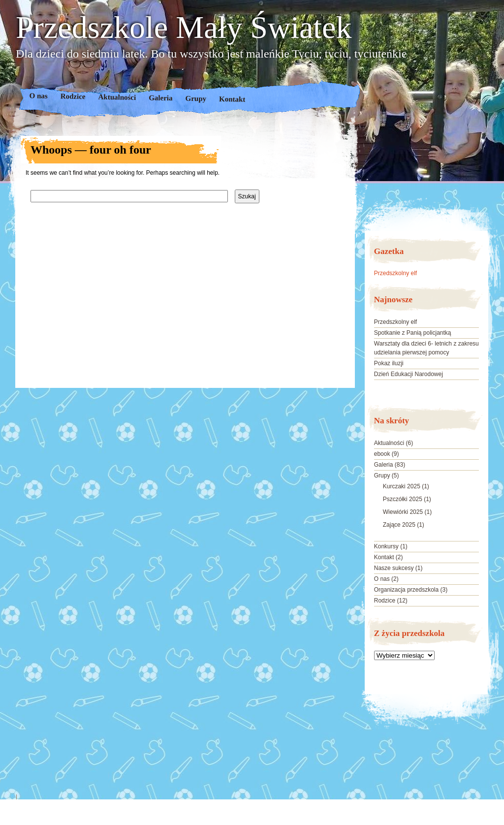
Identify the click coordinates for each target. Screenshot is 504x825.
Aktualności (117, 97)
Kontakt (232, 99)
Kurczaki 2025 (402, 486)
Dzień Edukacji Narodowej (409, 374)
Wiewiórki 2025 (403, 512)
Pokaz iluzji (389, 363)
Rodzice (73, 96)
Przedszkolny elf (395, 273)
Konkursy (386, 546)
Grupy (196, 99)
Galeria (161, 98)
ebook (382, 454)
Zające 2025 (399, 525)
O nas (39, 96)
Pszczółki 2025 (403, 499)
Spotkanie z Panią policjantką (413, 333)
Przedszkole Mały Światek (184, 28)
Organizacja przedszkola (406, 590)
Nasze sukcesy (394, 568)
